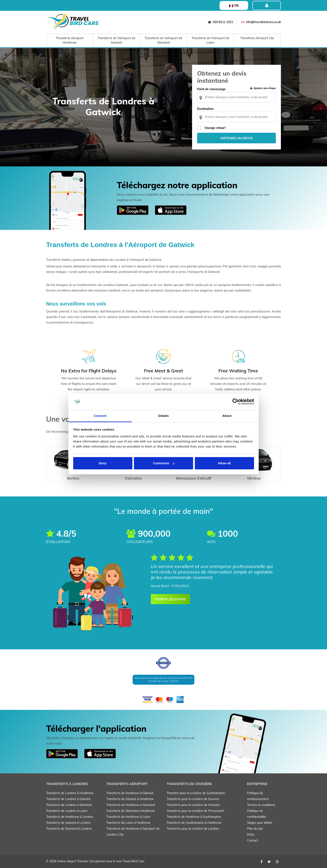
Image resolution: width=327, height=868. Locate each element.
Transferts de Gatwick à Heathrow (130, 799)
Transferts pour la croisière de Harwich (193, 805)
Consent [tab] (100, 416)
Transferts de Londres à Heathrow (70, 793)
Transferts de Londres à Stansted (69, 805)
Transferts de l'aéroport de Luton (210, 40)
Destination (205, 109)
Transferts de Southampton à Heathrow (194, 823)
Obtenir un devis (237, 138)
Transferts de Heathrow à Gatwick (130, 793)
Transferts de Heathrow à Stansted (131, 805)
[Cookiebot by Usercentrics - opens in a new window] (236, 402)
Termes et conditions (261, 805)
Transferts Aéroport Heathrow (70, 40)
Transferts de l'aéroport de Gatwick (117, 40)
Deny (103, 463)
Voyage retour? (215, 128)
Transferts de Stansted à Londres (69, 829)
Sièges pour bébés (260, 823)
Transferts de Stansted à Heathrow (131, 811)
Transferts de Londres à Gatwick (68, 799)
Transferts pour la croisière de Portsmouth (195, 811)
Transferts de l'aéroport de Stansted (163, 40)
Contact (252, 840)
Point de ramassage (211, 89)
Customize (164, 463)
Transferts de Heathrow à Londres (70, 817)
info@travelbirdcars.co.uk (260, 22)
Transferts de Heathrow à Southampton (194, 817)
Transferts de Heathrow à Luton (128, 817)
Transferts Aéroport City (257, 38)
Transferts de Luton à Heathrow (128, 823)
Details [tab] (163, 416)
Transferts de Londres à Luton (67, 811)
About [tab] (227, 416)
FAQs (251, 835)
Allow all (224, 463)
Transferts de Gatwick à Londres (68, 823)
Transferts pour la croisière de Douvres (193, 799)
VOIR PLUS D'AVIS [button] (170, 599)
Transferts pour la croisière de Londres (193, 829)
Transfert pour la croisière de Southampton (196, 793)
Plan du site (255, 829)
